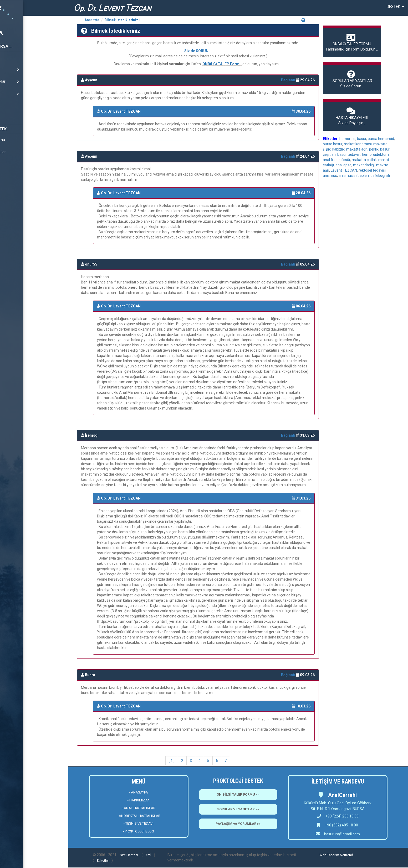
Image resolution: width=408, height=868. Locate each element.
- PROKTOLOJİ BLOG (139, 831)
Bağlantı (289, 80)
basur (362, 139)
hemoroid (347, 139)
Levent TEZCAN (344, 170)
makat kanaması (358, 144)
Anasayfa (92, 20)
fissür (346, 160)
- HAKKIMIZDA (139, 800)
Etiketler (103, 860)
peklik (374, 149)
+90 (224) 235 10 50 (338, 816)
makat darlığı (364, 165)
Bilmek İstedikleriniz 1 (123, 20)
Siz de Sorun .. (352, 79)
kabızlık (338, 149)
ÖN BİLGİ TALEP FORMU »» (238, 794)
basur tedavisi (349, 154)
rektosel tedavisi (372, 170)
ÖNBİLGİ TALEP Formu (222, 64)
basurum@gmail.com (342, 834)
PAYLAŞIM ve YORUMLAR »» (238, 824)
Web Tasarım (329, 855)
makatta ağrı (357, 149)
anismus (330, 176)
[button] (395, 7)
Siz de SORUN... (198, 51)
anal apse (343, 165)
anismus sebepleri (354, 176)
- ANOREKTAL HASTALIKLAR (139, 816)
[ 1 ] (172, 761)
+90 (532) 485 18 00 (341, 825)
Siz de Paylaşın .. (352, 116)
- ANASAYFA (139, 792)
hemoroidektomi (376, 154)
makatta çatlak (364, 160)
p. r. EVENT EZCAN (113, 8)
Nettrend (346, 855)
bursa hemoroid (381, 139)
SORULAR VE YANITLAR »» (238, 809)
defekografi (380, 176)
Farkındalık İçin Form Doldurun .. (352, 42)
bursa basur (333, 144)
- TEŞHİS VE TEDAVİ (139, 823)
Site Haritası (129, 855)
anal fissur (331, 160)
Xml (148, 855)
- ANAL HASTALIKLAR (139, 808)
